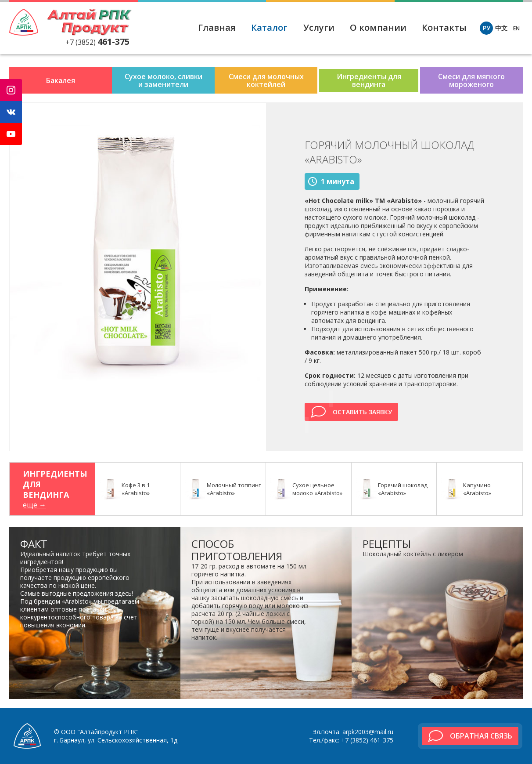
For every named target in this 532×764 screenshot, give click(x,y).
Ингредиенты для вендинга (369, 80)
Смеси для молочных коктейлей (266, 80)
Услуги (319, 27)
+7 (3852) (97, 42)
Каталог (269, 27)
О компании (378, 27)
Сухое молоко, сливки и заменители (164, 80)
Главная (217, 27)
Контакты (444, 27)
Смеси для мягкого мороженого (471, 80)
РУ (487, 28)
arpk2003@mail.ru (368, 732)
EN (516, 28)
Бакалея (61, 80)
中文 (501, 28)
